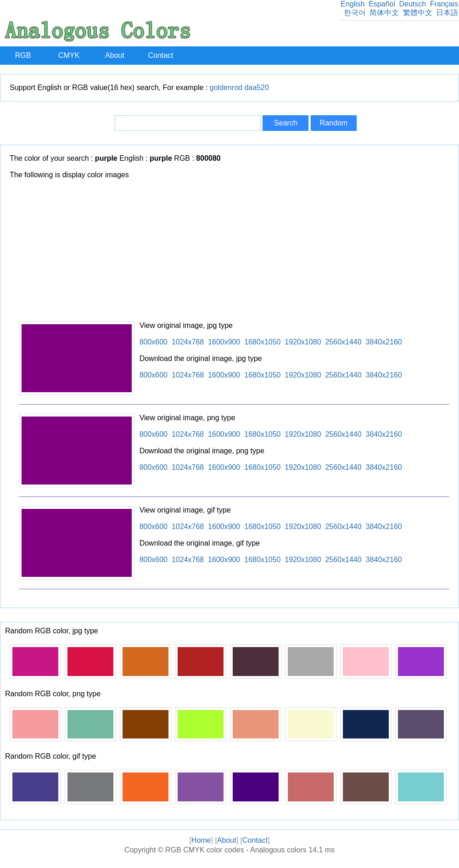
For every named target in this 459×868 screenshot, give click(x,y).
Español (382, 4)
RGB (23, 55)
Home (201, 840)
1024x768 (188, 342)
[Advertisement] (234, 253)
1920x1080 (303, 342)
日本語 (447, 13)
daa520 (256, 87)
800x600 (154, 342)
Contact (160, 55)
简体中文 (384, 13)
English (353, 4)
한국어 (355, 13)
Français (444, 4)
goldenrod (226, 87)
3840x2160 (384, 342)
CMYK (69, 55)
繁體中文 (418, 13)
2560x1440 (343, 342)
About (115, 55)
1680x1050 (262, 342)
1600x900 (224, 342)
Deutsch (412, 4)
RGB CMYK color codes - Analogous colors (236, 850)
